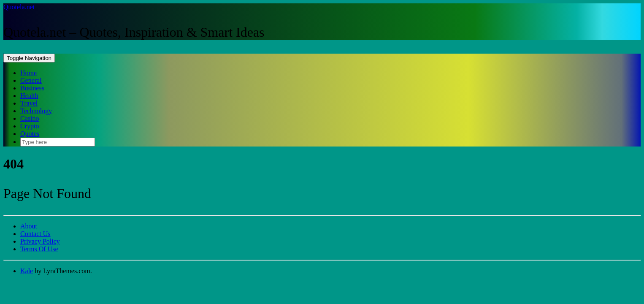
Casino (30, 118)
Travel (29, 103)
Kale (27, 271)
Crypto (30, 126)
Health (29, 96)
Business (32, 88)
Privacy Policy (40, 241)
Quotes (30, 134)
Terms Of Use (39, 249)
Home (28, 73)
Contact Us (35, 234)
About (29, 226)
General (31, 80)
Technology (36, 111)
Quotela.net (19, 7)
